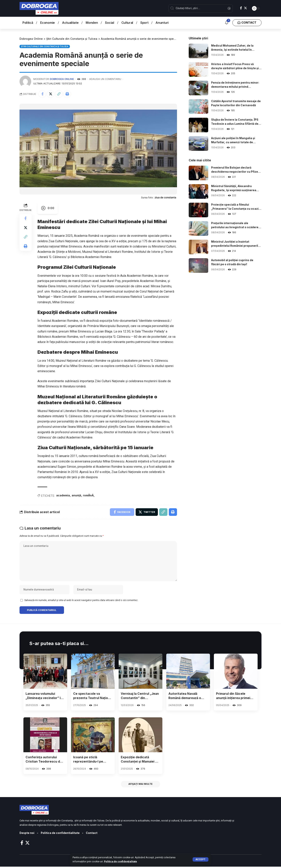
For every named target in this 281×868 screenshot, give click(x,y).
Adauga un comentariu (105, 79)
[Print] (68, 94)
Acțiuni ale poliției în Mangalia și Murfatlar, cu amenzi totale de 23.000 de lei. (233, 141)
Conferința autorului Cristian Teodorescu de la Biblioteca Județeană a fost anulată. (45, 761)
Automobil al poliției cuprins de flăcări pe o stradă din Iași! (233, 262)
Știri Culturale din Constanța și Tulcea (45, 46)
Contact (92, 834)
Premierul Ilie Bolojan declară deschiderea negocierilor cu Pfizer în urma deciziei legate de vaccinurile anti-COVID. (235, 170)
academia (63, 495)
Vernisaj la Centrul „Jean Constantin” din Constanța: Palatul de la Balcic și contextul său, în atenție (140, 697)
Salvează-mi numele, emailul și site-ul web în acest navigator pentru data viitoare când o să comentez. (81, 601)
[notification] (227, 23)
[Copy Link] (59, 94)
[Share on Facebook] (42, 94)
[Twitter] (245, 8)
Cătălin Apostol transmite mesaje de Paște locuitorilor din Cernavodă (236, 103)
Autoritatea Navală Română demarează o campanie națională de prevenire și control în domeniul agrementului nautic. (186, 697)
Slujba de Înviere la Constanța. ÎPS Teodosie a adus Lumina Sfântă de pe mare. (235, 122)
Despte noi (27, 834)
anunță (77, 495)
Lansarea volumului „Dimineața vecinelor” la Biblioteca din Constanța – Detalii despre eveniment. (45, 697)
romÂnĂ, (90, 495)
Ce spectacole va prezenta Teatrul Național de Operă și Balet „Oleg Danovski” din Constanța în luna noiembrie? (91, 697)
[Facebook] (241, 8)
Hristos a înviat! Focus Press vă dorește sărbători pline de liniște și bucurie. (235, 66)
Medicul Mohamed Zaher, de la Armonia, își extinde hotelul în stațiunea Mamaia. (233, 48)
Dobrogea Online (62, 79)
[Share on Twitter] (51, 94)
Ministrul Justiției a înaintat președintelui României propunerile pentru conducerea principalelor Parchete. (236, 244)
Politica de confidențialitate (121, 861)
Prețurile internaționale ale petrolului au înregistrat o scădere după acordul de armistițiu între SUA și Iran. (236, 225)
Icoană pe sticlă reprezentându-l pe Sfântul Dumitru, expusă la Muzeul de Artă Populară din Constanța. (92, 761)
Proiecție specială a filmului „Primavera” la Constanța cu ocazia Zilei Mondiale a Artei (236, 207)
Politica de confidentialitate (61, 834)
